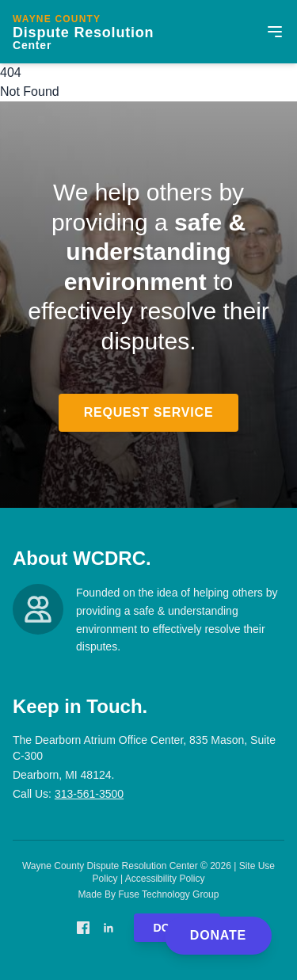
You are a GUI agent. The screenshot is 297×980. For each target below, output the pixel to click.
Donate (218, 935)
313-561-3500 (89, 794)
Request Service (149, 412)
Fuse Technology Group (168, 894)
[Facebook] (83, 928)
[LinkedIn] (109, 928)
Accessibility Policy (165, 879)
